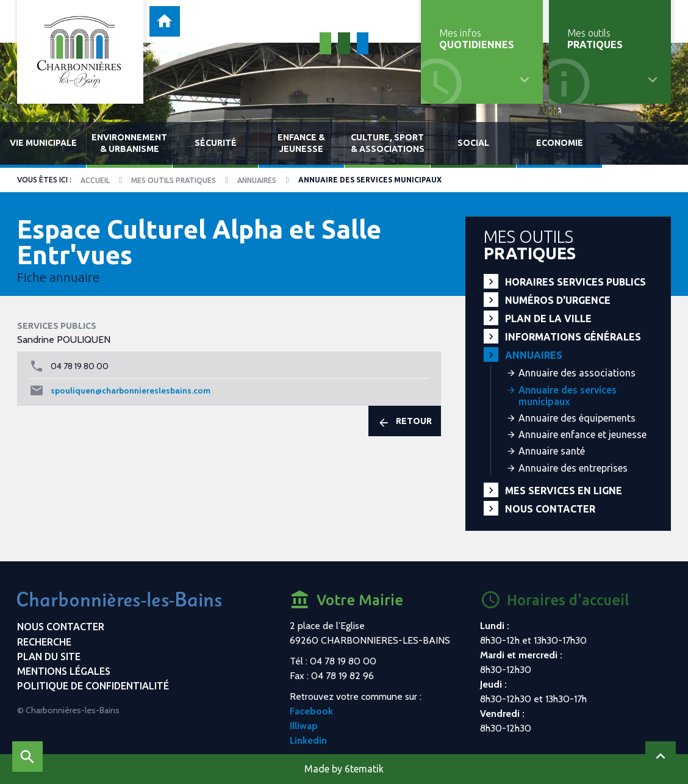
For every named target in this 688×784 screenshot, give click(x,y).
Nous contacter (550, 509)
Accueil (95, 180)
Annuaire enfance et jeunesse (582, 434)
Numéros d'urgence (558, 300)
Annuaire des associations (577, 373)
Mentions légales (64, 671)
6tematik (364, 769)
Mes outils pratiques (174, 180)
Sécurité (216, 143)
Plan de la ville (548, 318)
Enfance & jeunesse (301, 143)
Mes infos (477, 39)
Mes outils (595, 39)
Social (473, 143)
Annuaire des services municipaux (568, 396)
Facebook (311, 711)
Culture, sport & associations (388, 143)
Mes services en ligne (564, 491)
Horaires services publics (575, 282)
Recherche (44, 642)
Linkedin (308, 740)
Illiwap (304, 726)
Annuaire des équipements (577, 418)
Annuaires (257, 180)
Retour (405, 422)
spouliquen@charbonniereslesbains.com (131, 390)
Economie (560, 143)
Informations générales (573, 337)
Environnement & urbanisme (129, 143)
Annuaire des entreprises (573, 468)
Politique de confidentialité (93, 686)
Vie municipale (43, 143)
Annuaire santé (552, 451)
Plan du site (49, 656)
